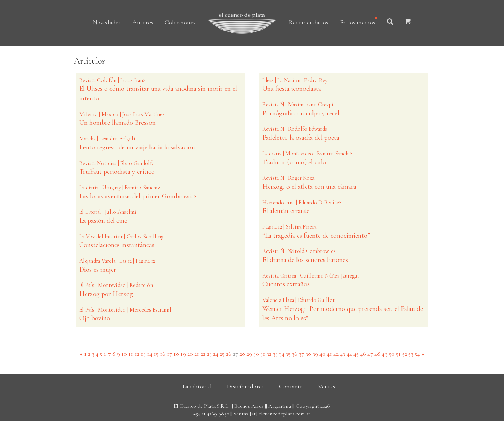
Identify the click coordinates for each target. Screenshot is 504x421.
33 (275, 354)
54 (417, 354)
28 (242, 354)
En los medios (357, 22)
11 (131, 354)
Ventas (327, 386)
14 (150, 354)
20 (190, 354)
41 (329, 354)
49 (385, 354)
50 (392, 354)
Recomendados (308, 22)
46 (363, 354)
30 (256, 354)
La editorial (197, 386)
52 (405, 354)
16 (163, 354)
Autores (143, 22)
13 (143, 354)
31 (263, 354)
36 (295, 354)
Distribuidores (245, 386)
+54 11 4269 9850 (211, 414)
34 (282, 354)
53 (411, 354)
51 (398, 354)
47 (370, 354)
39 (315, 354)
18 (176, 354)
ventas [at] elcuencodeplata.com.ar (272, 414)
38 (308, 354)
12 (137, 354)
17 (169, 354)
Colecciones (180, 22)
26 (229, 354)
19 (183, 354)
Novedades (107, 22)
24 (216, 354)
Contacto (291, 386)
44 (349, 354)
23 (209, 354)
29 (249, 354)
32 (269, 354)
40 (322, 354)
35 (288, 354)
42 (336, 354)
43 (343, 354)
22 (203, 354)
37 (302, 354)
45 (356, 354)
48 (377, 354)
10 (124, 354)
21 (197, 354)
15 (156, 354)
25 (222, 354)
